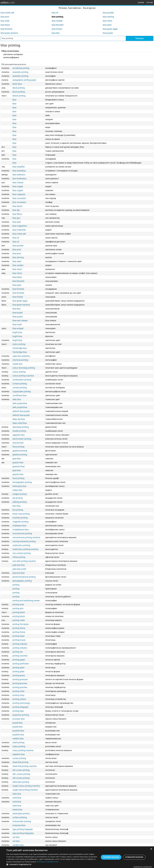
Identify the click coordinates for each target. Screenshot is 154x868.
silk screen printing (21, 770)
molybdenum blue (21, 530)
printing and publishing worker (26, 601)
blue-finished (6, 29)
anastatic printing (20, 72)
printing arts (18, 608)
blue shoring (108, 17)
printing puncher (20, 687)
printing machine (20, 656)
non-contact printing (22, 553)
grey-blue (17, 470)
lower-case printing (21, 514)
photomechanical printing (24, 577)
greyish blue (18, 474)
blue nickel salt (7, 13)
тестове (150, 2)
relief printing (18, 743)
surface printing (20, 817)
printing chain (19, 620)
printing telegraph (20, 707)
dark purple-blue (20, 403)
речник (141, 2)
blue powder (108, 13)
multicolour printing (21, 545)
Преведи (139, 38)
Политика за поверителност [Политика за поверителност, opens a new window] (48, 862)
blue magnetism (20, 226)
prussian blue (19, 719)
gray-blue (17, 459)
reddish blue (18, 739)
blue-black (5, 25)
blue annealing (19, 171)
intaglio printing (20, 494)
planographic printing (22, 581)
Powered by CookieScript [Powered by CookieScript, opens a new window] (143, 867)
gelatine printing (20, 451)
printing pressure (20, 679)
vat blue (16, 837)
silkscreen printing (21, 782)
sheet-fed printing (20, 762)
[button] (52, 865)
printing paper (19, 660)
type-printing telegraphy (23, 833)
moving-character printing (24, 541)
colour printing (19, 372)
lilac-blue (16, 506)
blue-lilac (56, 33)
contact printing (20, 384)
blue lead (17, 222)
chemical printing (20, 360)
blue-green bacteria (9, 33)
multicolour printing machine (25, 549)
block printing (19, 88)
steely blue (17, 810)
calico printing (19, 344)
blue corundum (19, 198)
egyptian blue (19, 435)
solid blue (17, 798)
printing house (19, 640)
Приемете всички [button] (111, 857)
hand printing (18, 478)
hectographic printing (22, 482)
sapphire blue (19, 754)
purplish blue (18, 731)
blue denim (17, 206)
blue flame (17, 214)
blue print (5, 17)
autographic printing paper (24, 80)
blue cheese (18, 182)
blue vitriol (107, 21)
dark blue (17, 399)
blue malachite (19, 230)
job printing (18, 498)
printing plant (18, 668)
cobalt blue (17, 364)
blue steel (5, 21)
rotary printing (19, 746)
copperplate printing (22, 392)
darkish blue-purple (21, 411)
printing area (18, 604)
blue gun (16, 218)
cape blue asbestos (21, 356)
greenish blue (19, 466)
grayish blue (18, 462)
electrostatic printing (22, 439)
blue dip (16, 210)
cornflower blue (19, 395)
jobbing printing (20, 502)
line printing (18, 510)
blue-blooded (58, 25)
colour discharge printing (24, 368)
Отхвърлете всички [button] (134, 857)
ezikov (8, 2)
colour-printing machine (23, 376)
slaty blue (17, 794)
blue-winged (18, 328)
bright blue (17, 332)
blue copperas (19, 194)
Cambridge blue (20, 348)
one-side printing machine (24, 561)
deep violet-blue (20, 423)
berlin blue (17, 84)
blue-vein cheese (20, 321)
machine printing (20, 518)
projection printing (21, 715)
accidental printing (21, 68)
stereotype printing (21, 813)
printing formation (21, 624)
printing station (19, 699)
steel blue (17, 806)
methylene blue (19, 526)
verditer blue (18, 845)
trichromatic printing (22, 821)
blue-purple (108, 33)
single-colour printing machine (26, 786)
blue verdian (57, 21)
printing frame (19, 628)
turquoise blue (19, 825)
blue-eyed (107, 25)
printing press (19, 675)
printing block (19, 612)
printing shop (18, 695)
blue (14, 100)
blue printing (57, 17)
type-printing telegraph (23, 829)
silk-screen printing (21, 778)
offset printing (19, 557)
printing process (20, 683)
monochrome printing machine (26, 537)
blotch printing (19, 96)
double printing (19, 431)
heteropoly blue (19, 486)
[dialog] (77, 857)
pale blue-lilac (19, 565)
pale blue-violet (19, 569)
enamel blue (18, 443)
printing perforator (21, 664)
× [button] (151, 849)
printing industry (20, 644)
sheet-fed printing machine (25, 766)
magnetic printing (20, 522)
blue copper (18, 186)
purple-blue (17, 723)
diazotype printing (21, 427)
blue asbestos (19, 175)
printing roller (18, 691)
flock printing (18, 447)
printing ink (17, 652)
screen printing (19, 758)
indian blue (17, 490)
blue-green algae (110, 29)
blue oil (55, 13)
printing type (18, 711)
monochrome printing (22, 533)
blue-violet (17, 324)
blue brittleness (19, 179)
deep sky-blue (19, 419)
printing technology (21, 703)
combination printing (22, 380)
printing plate (18, 672)
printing (16, 585)
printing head (18, 636)
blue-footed (57, 29)
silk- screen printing (21, 774)
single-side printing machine (25, 790)
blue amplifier (19, 167)
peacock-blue (19, 573)
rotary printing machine (23, 750)
